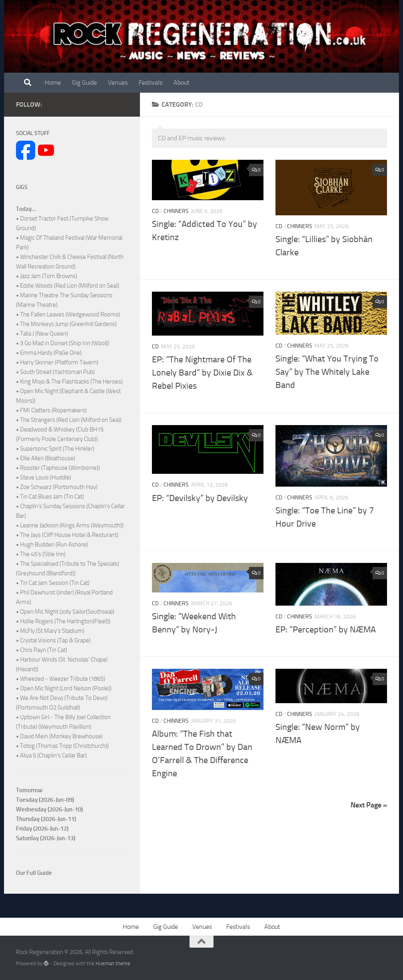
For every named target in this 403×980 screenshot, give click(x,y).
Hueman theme (113, 963)
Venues (118, 82)
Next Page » (369, 805)
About (182, 82)
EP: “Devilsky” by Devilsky (200, 498)
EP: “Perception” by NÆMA (326, 630)
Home (53, 82)
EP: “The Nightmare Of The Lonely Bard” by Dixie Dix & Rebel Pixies (202, 373)
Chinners (176, 211)
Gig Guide (84, 82)
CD (155, 211)
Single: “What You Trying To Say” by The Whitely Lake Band (327, 372)
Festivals (151, 82)
